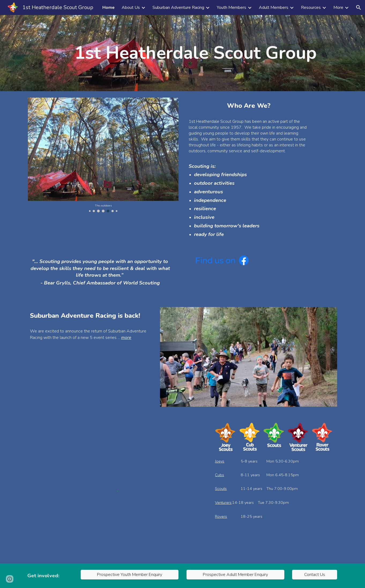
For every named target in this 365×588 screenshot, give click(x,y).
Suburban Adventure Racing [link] (178, 8)
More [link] (338, 8)
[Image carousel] (103, 155)
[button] (359, 8)
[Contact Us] (315, 575)
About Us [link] (131, 8)
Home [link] (109, 8)
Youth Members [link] (232, 8)
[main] (196, 53)
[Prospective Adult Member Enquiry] (235, 575)
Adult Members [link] (274, 8)
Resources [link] (311, 8)
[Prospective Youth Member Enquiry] (130, 575)
